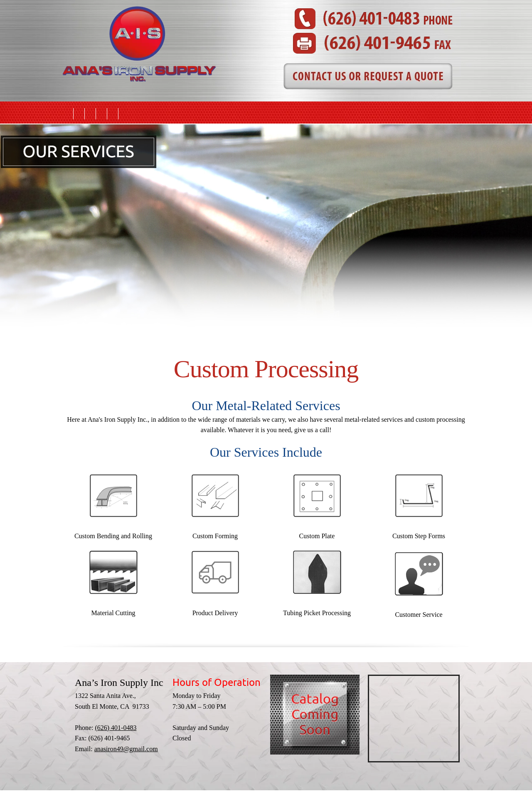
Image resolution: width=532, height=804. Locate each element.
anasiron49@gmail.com (126, 749)
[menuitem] (68, 114)
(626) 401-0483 (116, 728)
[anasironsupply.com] (139, 17)
